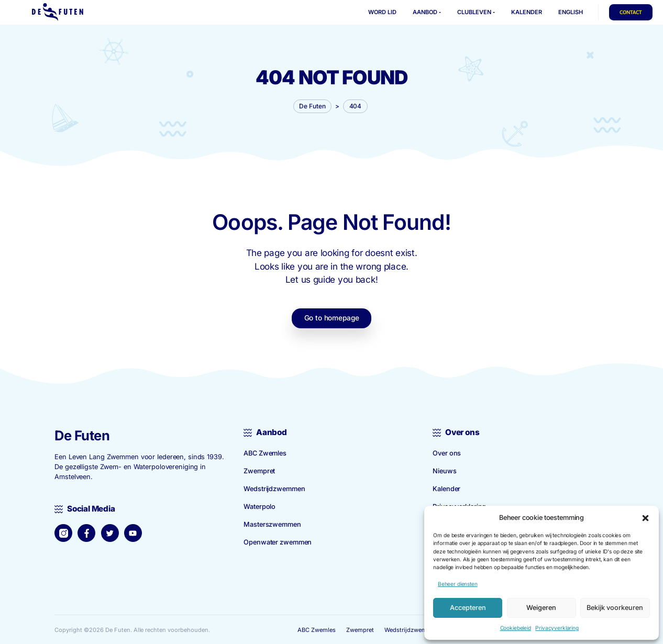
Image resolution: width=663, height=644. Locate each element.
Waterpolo (259, 506)
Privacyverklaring (557, 628)
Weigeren (541, 608)
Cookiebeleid (516, 628)
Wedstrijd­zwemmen (274, 488)
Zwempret (259, 470)
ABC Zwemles (265, 452)
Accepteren (468, 608)
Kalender (446, 488)
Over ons (447, 452)
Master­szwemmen (272, 523)
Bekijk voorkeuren (615, 608)
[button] (645, 518)
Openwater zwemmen (278, 541)
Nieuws (444, 470)
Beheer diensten (458, 584)
